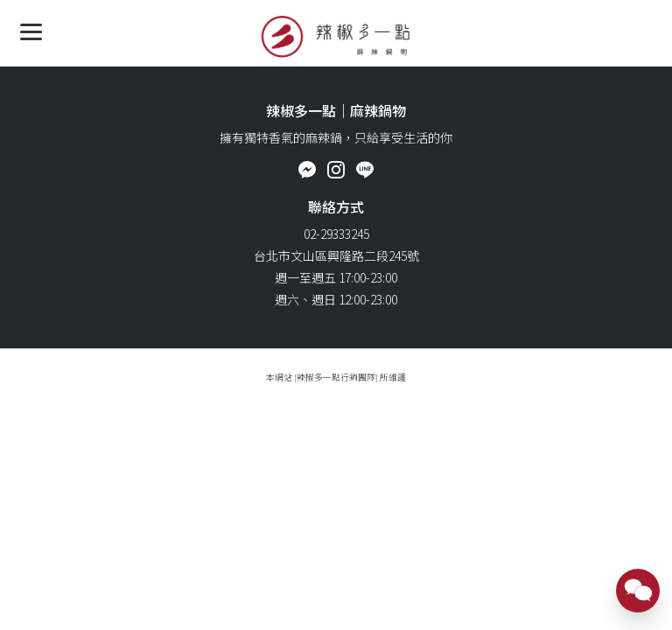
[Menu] (31, 31)
